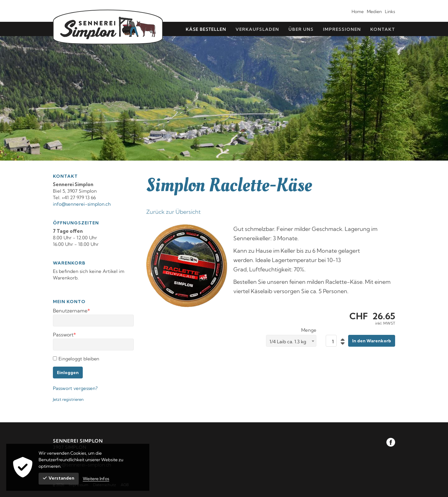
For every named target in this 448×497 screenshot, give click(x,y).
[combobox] (291, 341)
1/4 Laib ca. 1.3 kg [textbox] (288, 342)
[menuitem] (356, 11)
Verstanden (59, 478)
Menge (309, 330)
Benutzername (71, 311)
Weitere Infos (96, 479)
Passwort (65, 335)
